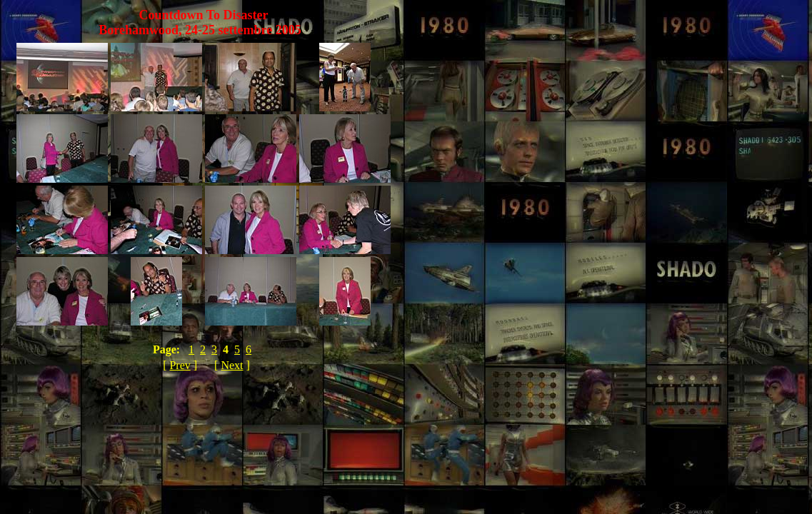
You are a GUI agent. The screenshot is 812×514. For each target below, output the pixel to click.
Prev (180, 365)
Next (232, 365)
